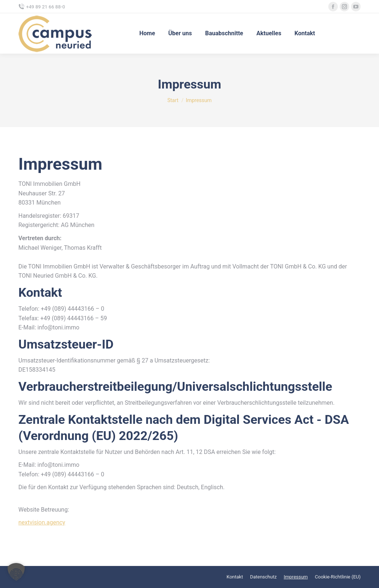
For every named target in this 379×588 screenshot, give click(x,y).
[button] (16, 572)
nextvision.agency (42, 522)
